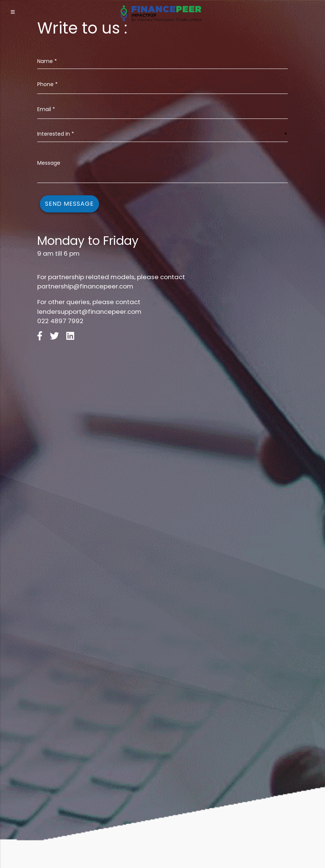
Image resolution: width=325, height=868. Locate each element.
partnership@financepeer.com (85, 286)
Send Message (69, 204)
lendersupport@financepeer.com (89, 312)
